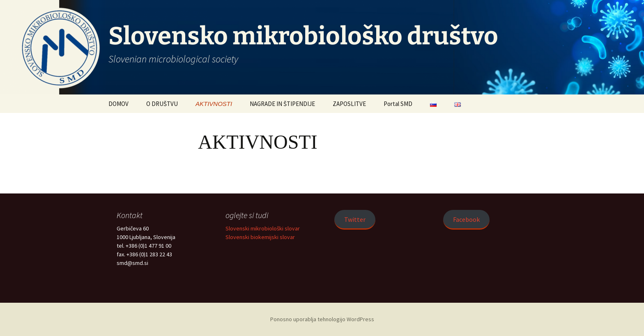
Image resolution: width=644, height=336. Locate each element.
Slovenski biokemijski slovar (260, 237)
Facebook (466, 219)
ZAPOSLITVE (349, 104)
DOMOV (118, 104)
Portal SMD (398, 104)
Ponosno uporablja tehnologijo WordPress (322, 319)
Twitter (355, 219)
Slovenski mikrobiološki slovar (263, 228)
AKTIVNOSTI (214, 104)
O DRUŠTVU (162, 104)
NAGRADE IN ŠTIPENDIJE (282, 104)
